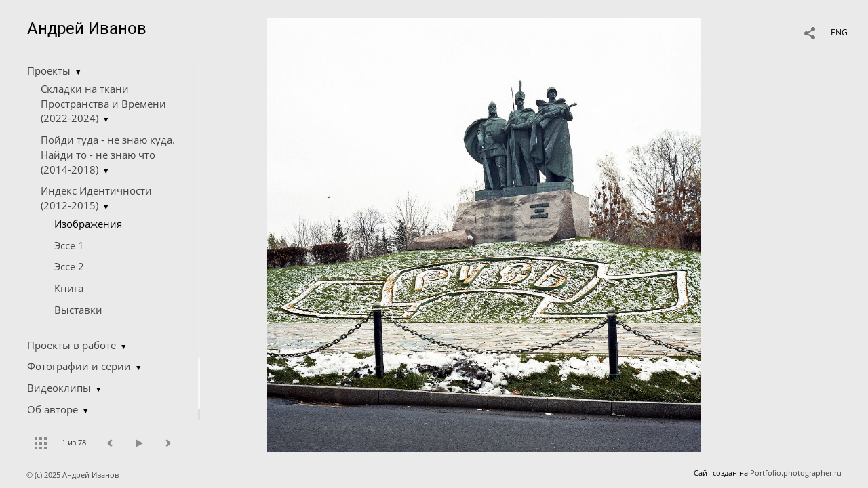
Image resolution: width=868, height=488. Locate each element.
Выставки (78, 310)
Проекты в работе (72, 345)
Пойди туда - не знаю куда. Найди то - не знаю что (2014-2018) (108, 155)
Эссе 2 (69, 266)
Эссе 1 (69, 245)
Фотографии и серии (79, 366)
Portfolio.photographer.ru (796, 473)
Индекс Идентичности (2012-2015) (96, 198)
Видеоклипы (59, 388)
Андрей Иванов (87, 28)
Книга (69, 288)
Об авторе (53, 409)
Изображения (88, 224)
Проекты (49, 70)
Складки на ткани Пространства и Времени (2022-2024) (103, 104)
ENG (839, 32)
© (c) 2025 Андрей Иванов (74, 475)
